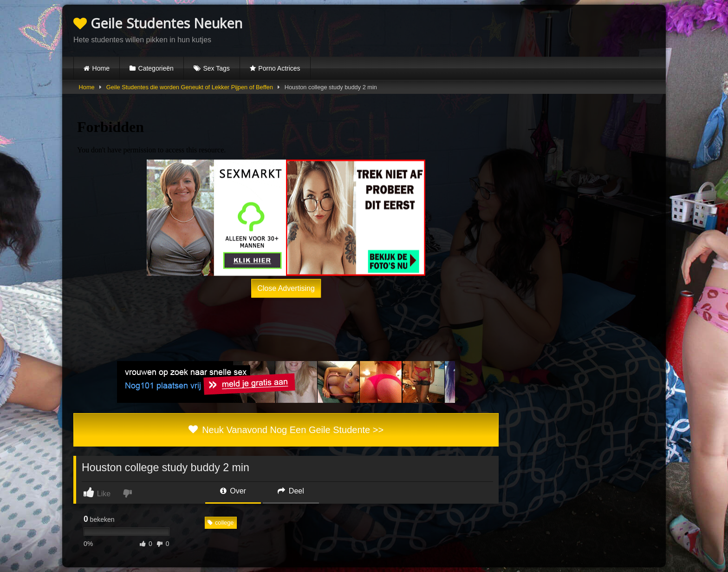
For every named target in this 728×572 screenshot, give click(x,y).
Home (101, 68)
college (221, 523)
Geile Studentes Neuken (158, 23)
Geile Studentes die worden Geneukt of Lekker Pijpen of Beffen (190, 87)
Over (233, 491)
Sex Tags (216, 68)
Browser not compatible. (546, 29)
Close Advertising (286, 288)
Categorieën (156, 68)
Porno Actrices (279, 68)
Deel (291, 491)
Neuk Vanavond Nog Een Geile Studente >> (286, 430)
